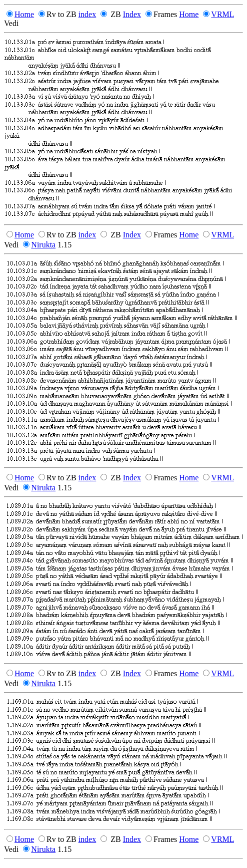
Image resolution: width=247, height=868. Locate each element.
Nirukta (43, 245)
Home (24, 14)
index (87, 14)
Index (132, 14)
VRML (222, 14)
